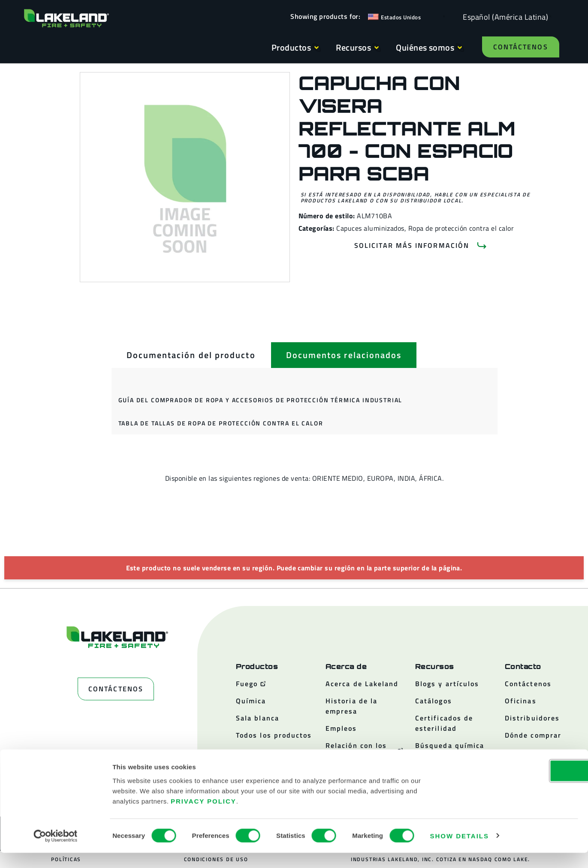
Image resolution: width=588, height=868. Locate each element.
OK (516, 786)
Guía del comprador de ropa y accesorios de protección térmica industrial (261, 400)
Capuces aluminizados (370, 228)
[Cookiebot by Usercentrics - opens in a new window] (56, 851)
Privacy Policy (204, 816)
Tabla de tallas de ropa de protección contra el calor (221, 423)
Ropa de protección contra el (452, 228)
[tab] (191, 355)
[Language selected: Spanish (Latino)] (503, 17)
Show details (460, 851)
